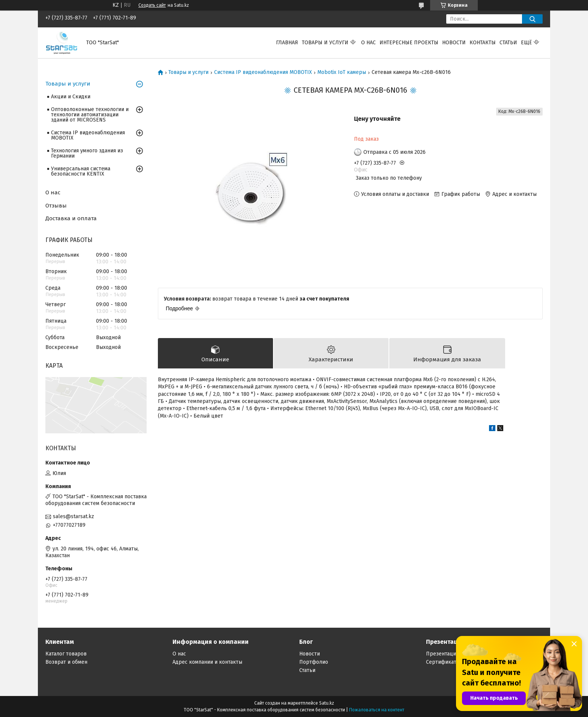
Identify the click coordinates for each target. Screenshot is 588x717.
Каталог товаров (66, 654)
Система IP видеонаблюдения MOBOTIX (263, 72)
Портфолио (314, 662)
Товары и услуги (325, 43)
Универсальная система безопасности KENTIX (81, 171)
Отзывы (56, 206)
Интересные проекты (409, 43)
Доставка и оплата (71, 218)
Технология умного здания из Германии (87, 153)
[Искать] (532, 19)
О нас (368, 43)
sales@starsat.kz (73, 516)
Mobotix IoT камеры (342, 72)
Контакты (483, 43)
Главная (287, 43)
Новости (454, 43)
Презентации (442, 654)
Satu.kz (327, 703)
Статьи (508, 43)
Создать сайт (152, 5)
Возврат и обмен (66, 662)
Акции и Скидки (71, 97)
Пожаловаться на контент (377, 710)
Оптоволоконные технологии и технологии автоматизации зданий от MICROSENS (90, 115)
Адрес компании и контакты (207, 662)
